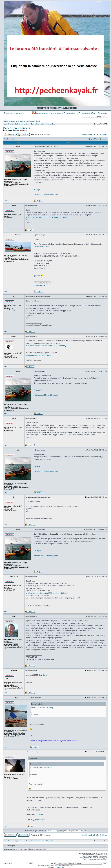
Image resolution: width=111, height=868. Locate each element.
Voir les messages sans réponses (14, 121)
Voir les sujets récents (33, 121)
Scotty (45, 675)
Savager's (38, 190)
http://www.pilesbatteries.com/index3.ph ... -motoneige (46, 346)
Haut (5, 201)
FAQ (94, 114)
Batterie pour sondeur (17, 128)
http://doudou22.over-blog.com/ (46, 194)
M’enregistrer (19, 113)
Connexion (8, 113)
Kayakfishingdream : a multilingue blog (47, 114)
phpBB (47, 866)
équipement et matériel (22, 124)
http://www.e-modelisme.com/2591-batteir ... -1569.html (47, 593)
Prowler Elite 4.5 (40, 285)
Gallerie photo (83, 114)
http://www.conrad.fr (42, 246)
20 (100, 135)
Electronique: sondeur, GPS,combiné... (43, 124)
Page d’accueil (68, 114)
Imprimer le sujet (10, 139)
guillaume (23, 130)
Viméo (40, 815)
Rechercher (103, 114)
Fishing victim (40, 820)
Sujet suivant (103, 139)
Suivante (105, 135)
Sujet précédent (93, 139)
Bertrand (16, 130)
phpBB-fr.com (60, 867)
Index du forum (9, 124)
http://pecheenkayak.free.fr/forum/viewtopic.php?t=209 (46, 217)
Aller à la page (86, 135)
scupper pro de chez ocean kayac (39, 355)
